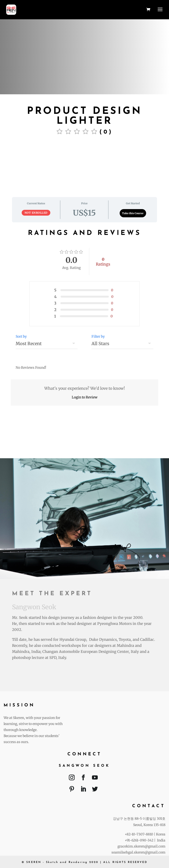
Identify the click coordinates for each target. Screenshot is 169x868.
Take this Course (133, 213)
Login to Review (85, 397)
